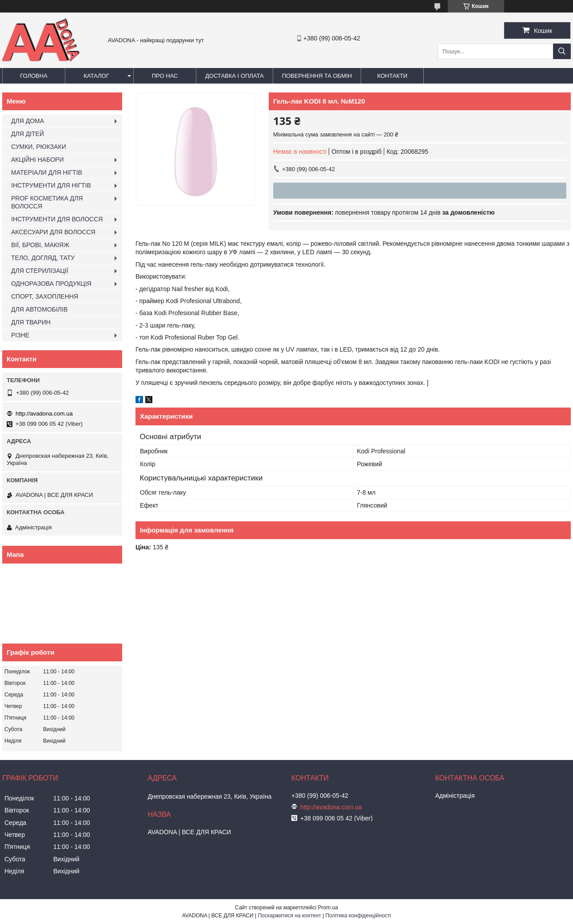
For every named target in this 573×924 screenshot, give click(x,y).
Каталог (96, 76)
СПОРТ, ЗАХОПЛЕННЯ (45, 296)
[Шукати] (562, 51)
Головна (34, 76)
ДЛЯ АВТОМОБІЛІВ (39, 309)
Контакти (392, 76)
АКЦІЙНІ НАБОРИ (37, 160)
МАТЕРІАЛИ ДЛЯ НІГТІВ (47, 172)
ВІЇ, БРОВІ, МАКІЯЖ (40, 245)
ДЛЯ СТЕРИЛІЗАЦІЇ (40, 271)
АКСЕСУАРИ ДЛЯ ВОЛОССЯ (53, 232)
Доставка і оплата (235, 76)
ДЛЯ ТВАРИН (31, 322)
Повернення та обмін (317, 76)
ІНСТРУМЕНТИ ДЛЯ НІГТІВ (51, 185)
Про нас (165, 76)
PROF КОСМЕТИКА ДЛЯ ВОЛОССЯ (47, 202)
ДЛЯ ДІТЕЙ (28, 134)
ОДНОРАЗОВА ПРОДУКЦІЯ (51, 284)
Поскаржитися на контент (289, 916)
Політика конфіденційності (358, 916)
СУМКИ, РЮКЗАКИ (39, 147)
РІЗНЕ (20, 335)
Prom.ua (328, 908)
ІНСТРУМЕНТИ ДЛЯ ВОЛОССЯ (57, 219)
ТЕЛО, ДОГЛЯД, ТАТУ (43, 258)
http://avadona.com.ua (44, 414)
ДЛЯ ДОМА (28, 121)
